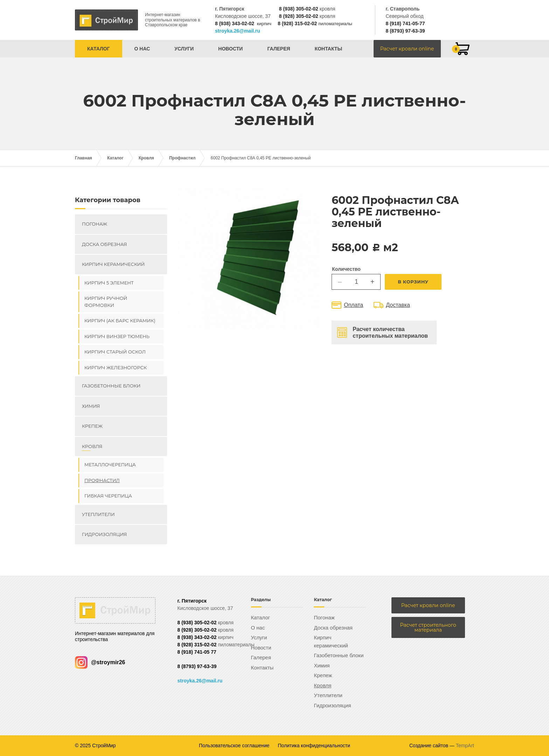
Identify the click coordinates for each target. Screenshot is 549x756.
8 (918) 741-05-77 (405, 23)
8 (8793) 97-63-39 (405, 31)
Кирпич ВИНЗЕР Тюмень (117, 336)
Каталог (99, 49)
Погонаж (95, 224)
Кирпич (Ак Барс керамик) (120, 321)
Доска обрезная (104, 244)
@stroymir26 (100, 662)
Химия (91, 406)
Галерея (279, 49)
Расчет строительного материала (428, 627)
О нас (142, 49)
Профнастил (182, 158)
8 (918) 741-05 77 (197, 652)
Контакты (328, 49)
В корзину (413, 282)
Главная (84, 158)
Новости (230, 49)
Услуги (184, 49)
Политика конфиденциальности (314, 745)
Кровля (146, 158)
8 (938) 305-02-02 (299, 9)
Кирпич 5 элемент (109, 283)
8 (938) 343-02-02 (235, 23)
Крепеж (92, 426)
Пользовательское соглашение (234, 745)
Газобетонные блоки (111, 386)
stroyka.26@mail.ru (238, 31)
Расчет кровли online (407, 49)
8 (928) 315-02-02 (297, 23)
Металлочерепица (110, 465)
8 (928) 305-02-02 (299, 16)
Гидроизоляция (104, 534)
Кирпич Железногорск (116, 367)
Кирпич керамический (113, 264)
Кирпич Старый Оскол (115, 352)
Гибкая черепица (108, 496)
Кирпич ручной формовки (106, 302)
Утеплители (98, 514)
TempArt (465, 745)
